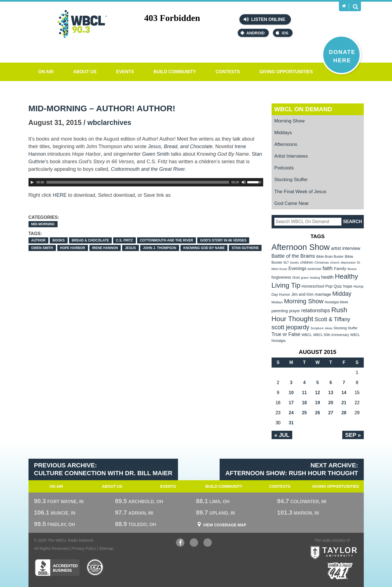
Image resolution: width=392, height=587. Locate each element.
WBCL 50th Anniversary (331, 335)
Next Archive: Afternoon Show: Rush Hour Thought (292, 469)
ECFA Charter (95, 567)
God (296, 277)
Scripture (317, 328)
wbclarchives (109, 122)
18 (304, 403)
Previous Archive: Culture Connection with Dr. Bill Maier (103, 469)
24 (291, 413)
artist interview (346, 248)
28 (344, 413)
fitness (352, 269)
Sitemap (106, 548)
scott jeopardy (290, 327)
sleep (328, 328)
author (38, 240)
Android (253, 33)
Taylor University (344, 546)
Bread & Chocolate (90, 240)
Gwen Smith (156, 154)
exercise (314, 269)
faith (328, 268)
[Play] (32, 182)
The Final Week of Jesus (300, 192)
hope (348, 286)
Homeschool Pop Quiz (322, 286)
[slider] (138, 182)
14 (344, 393)
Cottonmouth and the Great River (148, 169)
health (327, 277)
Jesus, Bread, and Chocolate (180, 146)
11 (304, 393)
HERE (60, 195)
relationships (316, 310)
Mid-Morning (43, 224)
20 (331, 403)
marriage (323, 294)
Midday (342, 294)
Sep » (353, 435)
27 (331, 413)
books (59, 240)
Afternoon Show (301, 247)
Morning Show (290, 121)
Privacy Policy (84, 548)
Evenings (297, 268)
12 (318, 393)
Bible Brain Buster (330, 257)
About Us (85, 72)
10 (291, 393)
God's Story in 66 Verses (223, 240)
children (307, 262)
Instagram (208, 543)
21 (344, 403)
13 (331, 393)
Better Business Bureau (57, 567)
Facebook (180, 543)
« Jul (282, 435)
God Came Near (292, 203)
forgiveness (281, 277)
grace (305, 278)
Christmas (322, 262)
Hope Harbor (73, 248)
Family (340, 268)
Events (125, 72)
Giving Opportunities (286, 72)
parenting (280, 311)
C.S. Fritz (124, 240)
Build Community (175, 72)
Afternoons (286, 144)
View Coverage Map (225, 525)
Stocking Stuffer (291, 180)
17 (291, 403)
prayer (295, 311)
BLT (286, 262)
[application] (146, 182)
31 (291, 423)
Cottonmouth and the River (167, 240)
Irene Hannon (105, 248)
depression (348, 262)
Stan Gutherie (245, 248)
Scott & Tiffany (332, 319)
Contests (228, 72)
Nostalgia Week (336, 302)
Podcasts (284, 168)
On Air (46, 72)
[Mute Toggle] (244, 182)
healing (315, 278)
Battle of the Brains (293, 256)
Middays (283, 133)
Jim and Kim (302, 294)
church (335, 262)
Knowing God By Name (204, 248)
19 (318, 403)
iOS (282, 33)
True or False (286, 334)
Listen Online (264, 19)
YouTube (194, 543)
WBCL (307, 335)
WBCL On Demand (303, 109)
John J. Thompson (160, 248)
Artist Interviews (291, 156)
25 (304, 413)
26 (318, 413)
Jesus (130, 248)
